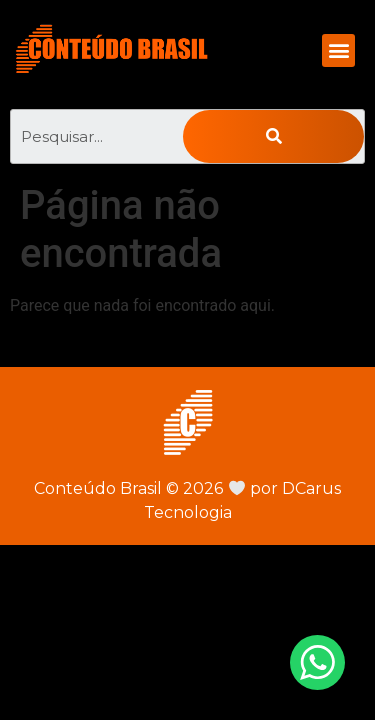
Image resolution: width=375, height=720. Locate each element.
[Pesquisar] (273, 136)
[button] (338, 50)
